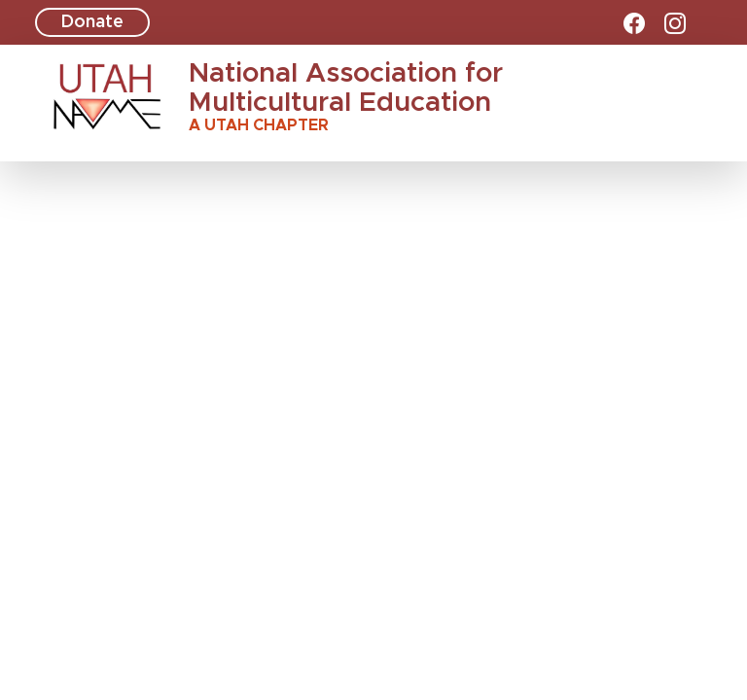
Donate (92, 22)
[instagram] (675, 23)
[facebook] (634, 23)
